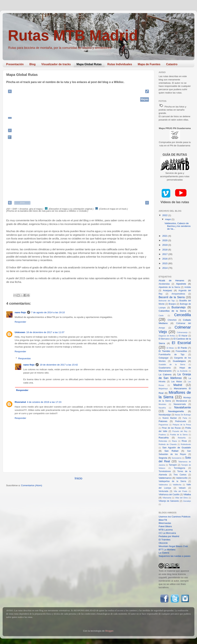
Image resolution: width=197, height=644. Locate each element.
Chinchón (172, 320)
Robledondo (186, 444)
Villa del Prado (180, 491)
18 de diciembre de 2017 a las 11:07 (45, 332)
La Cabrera (165, 374)
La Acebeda (182, 371)
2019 (165, 245)
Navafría (162, 408)
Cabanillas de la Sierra (172, 311)
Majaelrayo (163, 389)
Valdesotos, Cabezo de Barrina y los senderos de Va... (178, 226)
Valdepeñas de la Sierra (172, 481)
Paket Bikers (165, 526)
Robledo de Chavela (168, 444)
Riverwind (20, 402)
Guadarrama (165, 368)
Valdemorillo (182, 478)
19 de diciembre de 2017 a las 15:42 (59, 365)
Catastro (172, 64)
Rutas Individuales (120, 64)
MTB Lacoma (166, 530)
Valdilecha (177, 485)
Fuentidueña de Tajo (172, 355)
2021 (165, 236)
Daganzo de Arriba (167, 336)
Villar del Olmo (181, 498)
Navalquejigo (165, 415)
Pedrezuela (181, 421)
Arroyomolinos (178, 294)
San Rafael (171, 451)
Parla (185, 418)
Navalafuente (183, 407)
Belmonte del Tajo (167, 301)
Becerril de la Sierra (172, 297)
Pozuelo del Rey (180, 431)
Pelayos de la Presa (182, 425)
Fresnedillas (181, 351)
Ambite (188, 287)
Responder (20, 322)
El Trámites (165, 540)
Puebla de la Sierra (179, 435)
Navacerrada (180, 404)
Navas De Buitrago (183, 415)
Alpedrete (181, 284)
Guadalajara (179, 361)
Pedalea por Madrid (169, 536)
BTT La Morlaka (167, 550)
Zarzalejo (187, 501)
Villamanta (167, 498)
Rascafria (164, 438)
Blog (32, 64)
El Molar (170, 348)
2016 (165, 259)
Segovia (163, 458)
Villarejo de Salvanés (169, 501)
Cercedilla (183, 315)
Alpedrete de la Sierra (169, 287)
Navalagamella (176, 411)
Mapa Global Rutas (89, 64)
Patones (163, 421)
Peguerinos (163, 425)
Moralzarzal (182, 401)
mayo (168, 219)
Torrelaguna (179, 468)
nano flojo (20, 312)
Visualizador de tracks (56, 64)
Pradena (162, 435)
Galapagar (164, 358)
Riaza (175, 441)
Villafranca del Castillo (169, 495)
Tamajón (173, 465)
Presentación (15, 64)
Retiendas (163, 441)
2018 (165, 250)
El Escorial (181, 343)
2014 (165, 268)
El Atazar (183, 336)
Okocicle (163, 543)
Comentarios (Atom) (32, 485)
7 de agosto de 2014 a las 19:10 (48, 312)
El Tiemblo (164, 351)
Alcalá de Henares (171, 280)
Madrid (178, 385)
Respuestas (24, 358)
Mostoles (162, 404)
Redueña (182, 438)
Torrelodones (165, 471)
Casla (161, 315)
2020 (165, 240)
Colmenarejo (182, 332)
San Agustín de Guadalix (177, 448)
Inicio (78, 478)
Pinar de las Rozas (171, 428)
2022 (165, 215)
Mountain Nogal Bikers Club (173, 546)
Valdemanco (165, 478)
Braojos (172, 304)
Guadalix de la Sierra (172, 364)
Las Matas (177, 382)
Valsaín (182, 488)
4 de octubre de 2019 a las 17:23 (44, 402)
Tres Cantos (180, 475)
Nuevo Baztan (170, 418)
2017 (165, 254)
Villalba (187, 494)
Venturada (163, 491)
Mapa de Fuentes (149, 64)
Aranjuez (167, 290)
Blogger (109, 631)
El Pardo (182, 348)
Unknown (20, 332)
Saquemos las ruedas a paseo (175, 556)
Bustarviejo (179, 307)
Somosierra (177, 458)
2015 (165, 263)
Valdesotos (163, 485)
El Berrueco (164, 339)
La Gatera (164, 553)
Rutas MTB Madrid (73, 35)
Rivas (184, 441)
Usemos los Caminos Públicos (175, 517)
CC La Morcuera (167, 533)
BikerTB (163, 520)
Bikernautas (165, 523)
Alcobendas (164, 284)
